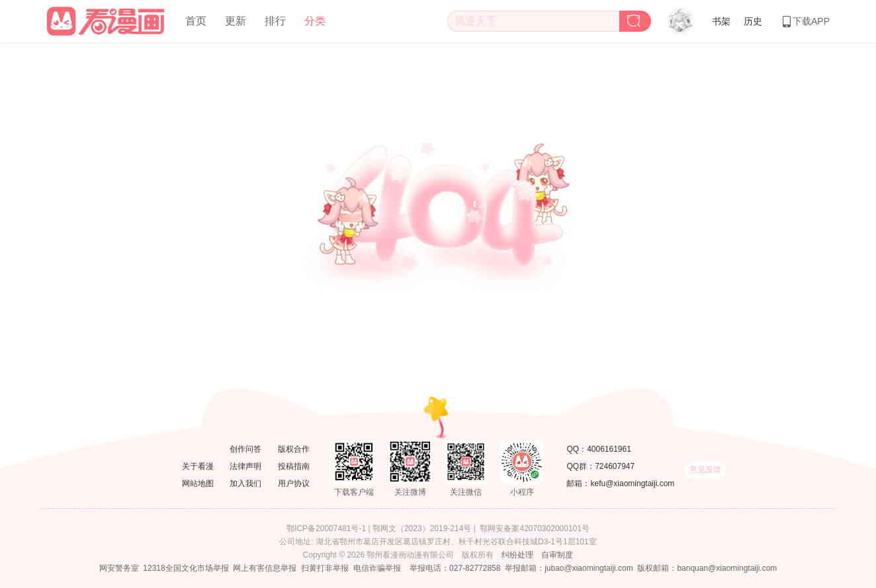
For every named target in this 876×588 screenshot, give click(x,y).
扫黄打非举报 (325, 568)
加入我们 (245, 483)
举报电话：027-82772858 (455, 568)
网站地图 (198, 483)
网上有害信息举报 (265, 568)
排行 (275, 21)
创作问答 (245, 449)
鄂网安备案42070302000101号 (534, 528)
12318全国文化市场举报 (186, 568)
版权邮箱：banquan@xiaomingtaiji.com (707, 568)
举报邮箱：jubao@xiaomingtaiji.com (569, 568)
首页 (196, 21)
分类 (315, 21)
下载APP (805, 21)
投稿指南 (294, 466)
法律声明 (245, 466)
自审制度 (557, 555)
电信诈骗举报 (377, 568)
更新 (236, 21)
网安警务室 (119, 568)
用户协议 (294, 483)
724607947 (615, 466)
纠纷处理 (517, 555)
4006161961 (609, 449)
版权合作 (294, 449)
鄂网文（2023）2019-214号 (422, 528)
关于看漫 (198, 466)
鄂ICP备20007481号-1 (326, 528)
